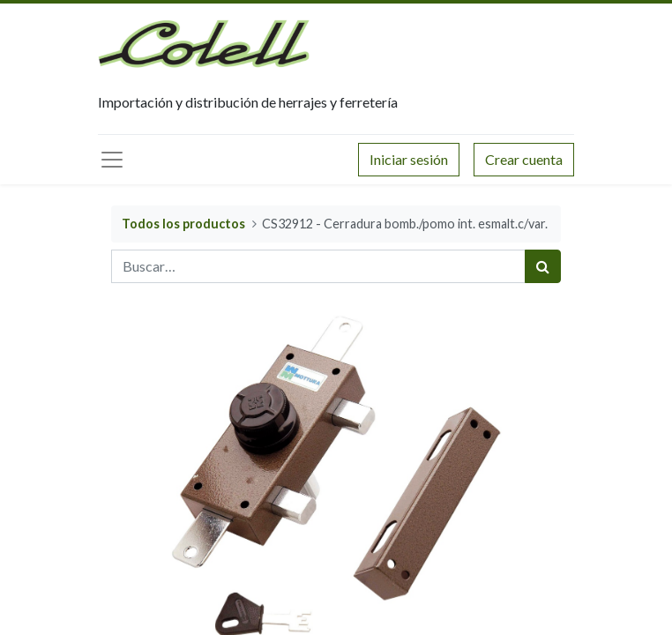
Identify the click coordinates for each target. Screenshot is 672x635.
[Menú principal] (112, 160)
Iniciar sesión (409, 159)
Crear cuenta (524, 159)
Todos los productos (183, 224)
